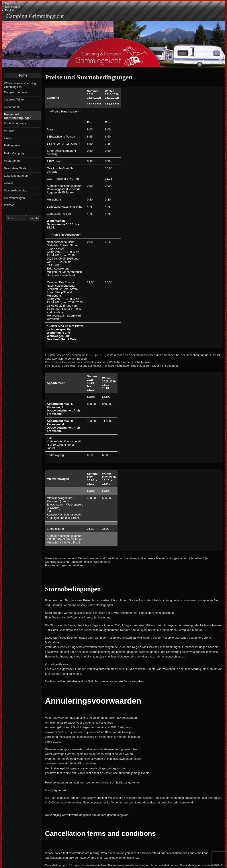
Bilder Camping (14, 153)
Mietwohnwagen (14, 198)
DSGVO (9, 205)
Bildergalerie (12, 145)
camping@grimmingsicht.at (156, 473)
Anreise (9, 131)
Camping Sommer (16, 92)
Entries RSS (81, 866)
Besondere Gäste (15, 168)
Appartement (12, 161)
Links (7, 138)
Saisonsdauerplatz (16, 190)
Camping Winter (14, 99)
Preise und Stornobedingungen (18, 116)
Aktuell (8, 183)
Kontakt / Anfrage (15, 123)
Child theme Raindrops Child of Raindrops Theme (151, 866)
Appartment (11, 107)
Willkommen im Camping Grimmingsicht (20, 85)
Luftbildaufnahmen (16, 176)
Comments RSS (108, 866)
